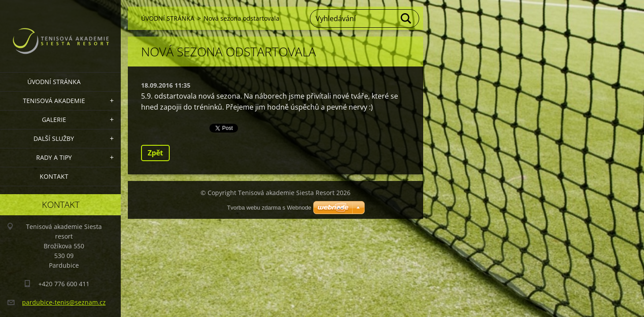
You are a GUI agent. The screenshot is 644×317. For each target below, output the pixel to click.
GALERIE (54, 120)
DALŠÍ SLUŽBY (54, 138)
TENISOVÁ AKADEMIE (54, 101)
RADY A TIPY (54, 157)
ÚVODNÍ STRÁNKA (54, 82)
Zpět (155, 153)
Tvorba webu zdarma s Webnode (269, 208)
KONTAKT (54, 176)
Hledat (406, 18)
